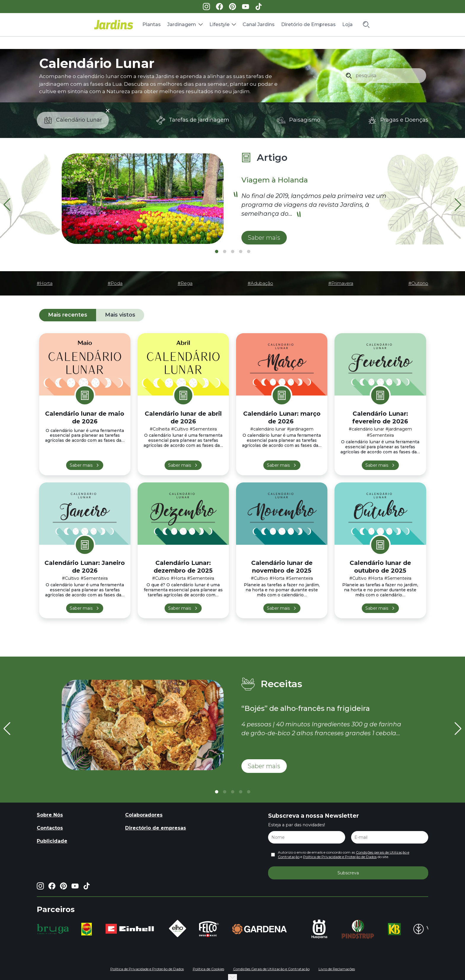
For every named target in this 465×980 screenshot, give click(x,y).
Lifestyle (219, 24)
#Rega (185, 283)
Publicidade (52, 841)
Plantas (152, 24)
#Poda (115, 283)
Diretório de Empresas (308, 24)
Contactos (50, 828)
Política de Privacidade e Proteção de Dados (340, 857)
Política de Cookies (208, 969)
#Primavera (341, 283)
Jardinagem (182, 24)
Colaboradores (144, 815)
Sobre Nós (50, 815)
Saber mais (81, 465)
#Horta (45, 283)
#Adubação (260, 283)
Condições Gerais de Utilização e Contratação (271, 969)
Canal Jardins (259, 24)
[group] (53, 929)
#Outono (418, 283)
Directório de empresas (156, 828)
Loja (347, 24)
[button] (458, 205)
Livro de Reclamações (337, 969)
